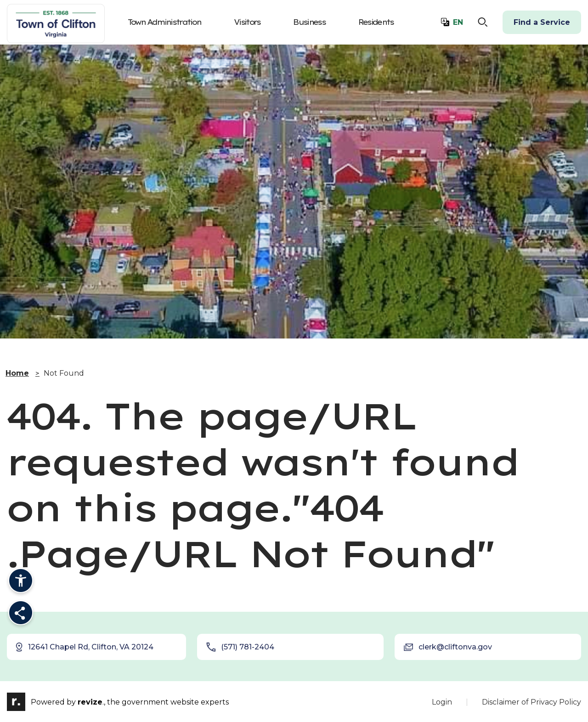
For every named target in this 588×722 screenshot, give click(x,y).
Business (309, 22)
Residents (376, 22)
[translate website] (452, 23)
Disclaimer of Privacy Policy (531, 702)
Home (17, 373)
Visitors (247, 22)
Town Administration (164, 22)
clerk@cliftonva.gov (448, 647)
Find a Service (542, 22)
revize (90, 702)
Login (442, 702)
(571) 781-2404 (240, 647)
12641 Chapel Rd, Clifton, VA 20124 (84, 647)
